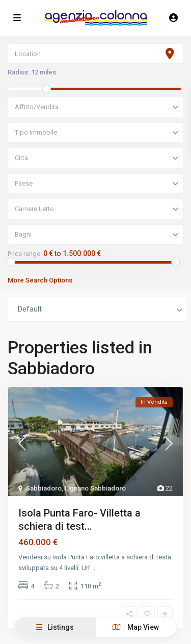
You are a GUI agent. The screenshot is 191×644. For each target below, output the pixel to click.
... (94, 568)
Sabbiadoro (44, 488)
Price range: (25, 254)
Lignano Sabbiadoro (95, 488)
